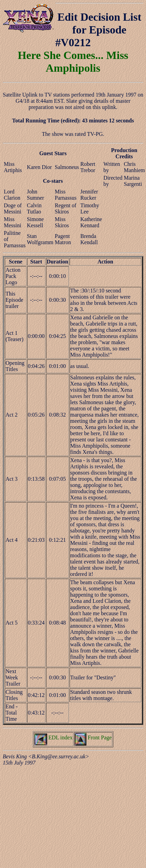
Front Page (93, 737)
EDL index (54, 737)
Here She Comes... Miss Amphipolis (73, 62)
